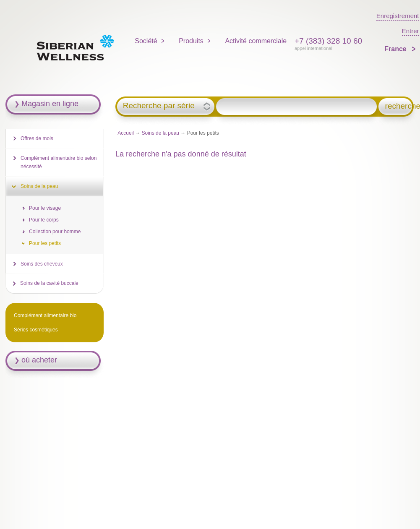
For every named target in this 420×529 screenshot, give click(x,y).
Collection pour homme (55, 232)
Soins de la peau (160, 133)
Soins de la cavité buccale (49, 283)
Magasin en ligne (50, 104)
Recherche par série (159, 106)
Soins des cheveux (42, 264)
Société (146, 41)
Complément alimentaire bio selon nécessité (59, 162)
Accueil (126, 133)
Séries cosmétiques (36, 330)
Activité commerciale (256, 41)
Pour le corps (44, 220)
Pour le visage (45, 208)
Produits (191, 41)
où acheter (39, 360)
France (396, 49)
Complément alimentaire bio (45, 315)
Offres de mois (37, 138)
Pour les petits (45, 243)
